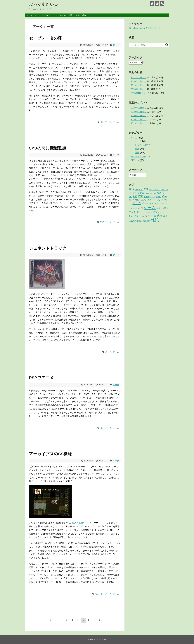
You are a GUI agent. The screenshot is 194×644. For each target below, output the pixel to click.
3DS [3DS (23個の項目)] (131, 189)
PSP (102, 122)
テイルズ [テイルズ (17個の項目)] (134, 212)
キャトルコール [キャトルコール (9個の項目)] (157, 203)
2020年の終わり (139, 81)
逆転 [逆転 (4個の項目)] (145, 221)
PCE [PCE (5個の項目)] (159, 193)
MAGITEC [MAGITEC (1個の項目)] (153, 193)
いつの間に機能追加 (47, 148)
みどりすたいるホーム (44, 15)
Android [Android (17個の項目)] (139, 190)
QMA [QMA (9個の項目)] (159, 197)
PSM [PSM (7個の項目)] (146, 197)
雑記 (137, 153)
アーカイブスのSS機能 (50, 454)
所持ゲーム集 (74, 15)
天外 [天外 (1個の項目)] (150, 216)
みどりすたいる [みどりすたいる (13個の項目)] (155, 200)
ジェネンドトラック (48, 248)
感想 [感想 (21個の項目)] (159, 216)
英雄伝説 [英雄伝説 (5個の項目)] (138, 221)
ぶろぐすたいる (44, 4)
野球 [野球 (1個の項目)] (149, 221)
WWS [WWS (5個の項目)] (144, 200)
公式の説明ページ (81, 523)
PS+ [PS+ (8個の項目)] (164, 193)
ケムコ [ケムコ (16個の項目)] (139, 208)
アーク (116, 45)
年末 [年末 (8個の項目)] (154, 216)
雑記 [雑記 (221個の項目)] (155, 220)
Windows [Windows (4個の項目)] (137, 200)
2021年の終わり (139, 78)
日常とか (135, 160)
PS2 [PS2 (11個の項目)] (135, 196)
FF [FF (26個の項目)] (130, 193)
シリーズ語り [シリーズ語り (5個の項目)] (162, 208)
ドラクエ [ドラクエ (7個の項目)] (157, 212)
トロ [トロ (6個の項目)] (141, 212)
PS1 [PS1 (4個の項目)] (130, 197)
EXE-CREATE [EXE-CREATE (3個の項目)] (154, 190)
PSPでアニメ (41, 378)
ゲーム (116, 122)
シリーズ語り (142, 145)
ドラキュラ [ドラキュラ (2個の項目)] (148, 213)
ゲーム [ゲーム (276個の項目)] (150, 208)
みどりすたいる (138, 156)
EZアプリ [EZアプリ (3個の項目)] (164, 190)
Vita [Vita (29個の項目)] (164, 196)
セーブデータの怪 (45, 38)
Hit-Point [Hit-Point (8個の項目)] (141, 193)
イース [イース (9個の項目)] (145, 203)
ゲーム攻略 (61, 15)
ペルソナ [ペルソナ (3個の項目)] (144, 216)
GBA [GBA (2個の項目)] (134, 193)
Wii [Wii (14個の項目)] (130, 200)
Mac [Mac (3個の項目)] (147, 193)
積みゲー (86, 15)
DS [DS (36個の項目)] (146, 189)
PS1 (96, 594)
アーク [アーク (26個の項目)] (137, 203)
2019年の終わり (139, 85)
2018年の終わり (139, 89)
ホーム (29, 15)
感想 (137, 149)
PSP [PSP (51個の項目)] (152, 196)
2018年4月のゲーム (140, 93)
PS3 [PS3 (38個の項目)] (141, 196)
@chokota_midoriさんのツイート (145, 28)
